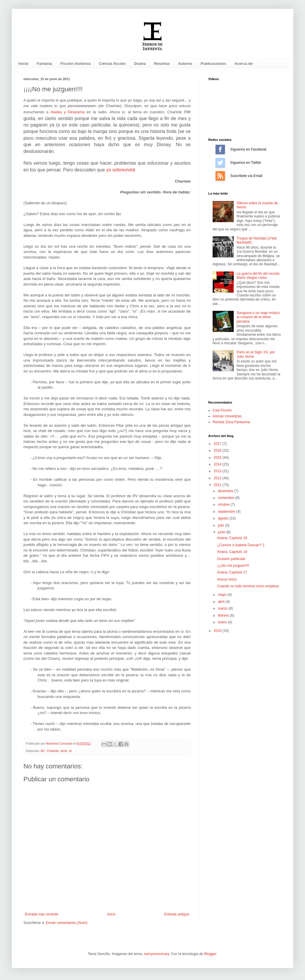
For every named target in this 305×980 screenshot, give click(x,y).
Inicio (23, 64)
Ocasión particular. (232, 559)
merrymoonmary (156, 954)
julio (222, 525)
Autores (185, 64)
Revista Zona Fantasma (231, 422)
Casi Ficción (222, 410)
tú (71, 751)
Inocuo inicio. (227, 579)
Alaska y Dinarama (67, 112)
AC (43, 751)
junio (222, 532)
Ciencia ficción (112, 64)
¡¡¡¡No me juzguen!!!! (233, 566)
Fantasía (44, 64)
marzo (223, 608)
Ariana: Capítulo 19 (232, 538)
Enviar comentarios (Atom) (67, 923)
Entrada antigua (177, 914)
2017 (218, 444)
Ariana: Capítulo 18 (232, 552)
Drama (140, 64)
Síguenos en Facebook (220, 149)
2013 (218, 471)
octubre (224, 505)
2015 (218, 458)
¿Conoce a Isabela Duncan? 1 (241, 545)
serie (64, 751)
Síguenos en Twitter (220, 163)
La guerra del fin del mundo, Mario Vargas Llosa (259, 276)
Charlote (53, 751)
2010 (218, 631)
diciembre (226, 491)
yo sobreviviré (121, 170)
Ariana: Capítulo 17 (232, 572)
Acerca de (243, 64)
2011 (218, 485)
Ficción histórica (76, 64)
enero (223, 622)
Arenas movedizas (227, 416)
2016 (218, 451)
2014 (218, 464)
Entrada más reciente (42, 914)
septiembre (227, 512)
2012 (218, 478)
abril (222, 602)
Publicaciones (213, 64)
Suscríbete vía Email (220, 176)
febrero (224, 615)
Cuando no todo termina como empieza (248, 586)
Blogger (210, 954)
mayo (223, 595)
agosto (224, 518)
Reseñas (162, 64)
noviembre (227, 498)
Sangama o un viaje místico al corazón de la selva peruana (258, 317)
